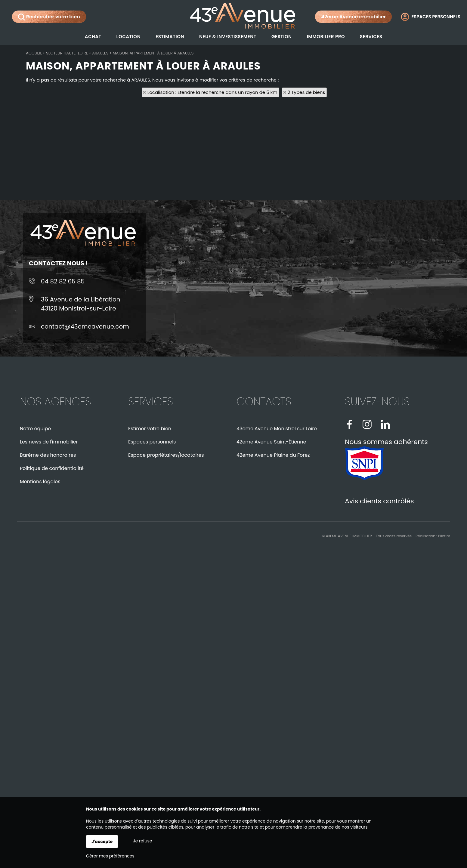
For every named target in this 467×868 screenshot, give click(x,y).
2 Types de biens (306, 92)
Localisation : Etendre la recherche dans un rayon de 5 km (212, 92)
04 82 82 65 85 (63, 281)
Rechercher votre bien (49, 17)
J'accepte (102, 842)
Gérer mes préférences (110, 856)
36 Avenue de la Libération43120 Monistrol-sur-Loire (81, 304)
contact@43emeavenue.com (85, 326)
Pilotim (444, 536)
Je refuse (142, 841)
